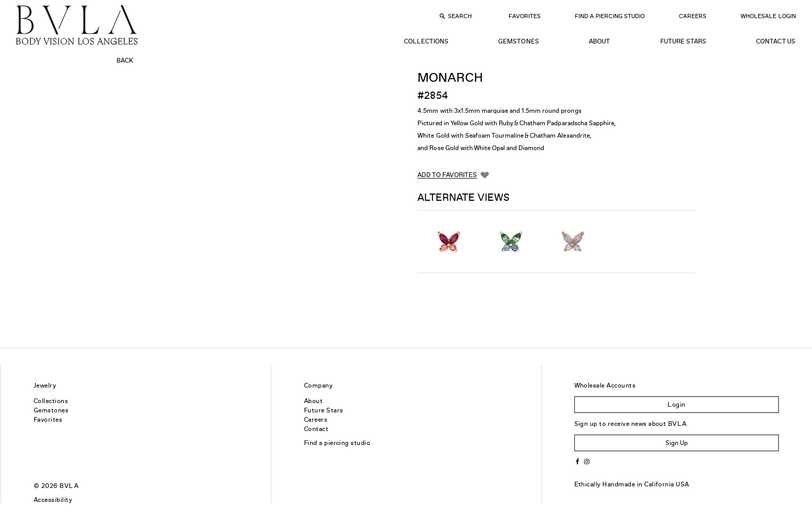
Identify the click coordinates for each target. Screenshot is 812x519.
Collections (426, 41)
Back (125, 61)
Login (676, 405)
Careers (693, 16)
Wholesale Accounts (605, 385)
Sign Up (677, 443)
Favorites (525, 16)
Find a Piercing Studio (610, 16)
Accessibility (53, 500)
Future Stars (683, 41)
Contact (316, 429)
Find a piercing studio (337, 443)
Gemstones (518, 41)
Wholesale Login (768, 16)
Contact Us (775, 41)
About (599, 41)
